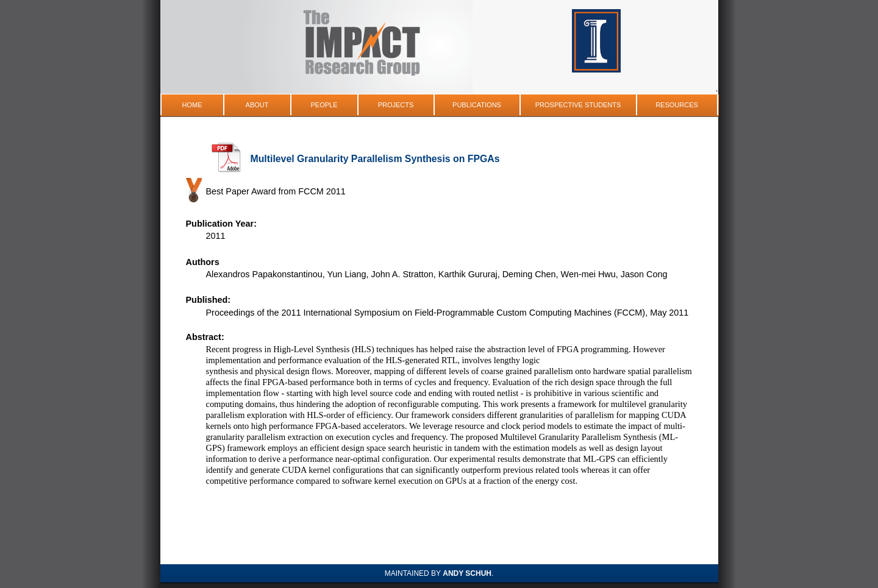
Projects (396, 105)
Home (192, 105)
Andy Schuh (467, 573)
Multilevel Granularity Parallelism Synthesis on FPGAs (375, 159)
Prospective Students (578, 105)
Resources (677, 105)
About (257, 105)
